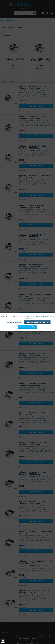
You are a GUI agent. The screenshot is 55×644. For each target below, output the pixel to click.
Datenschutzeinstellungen (14, 322)
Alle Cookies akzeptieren (27, 327)
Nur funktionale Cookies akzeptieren (37, 322)
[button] (3, 641)
